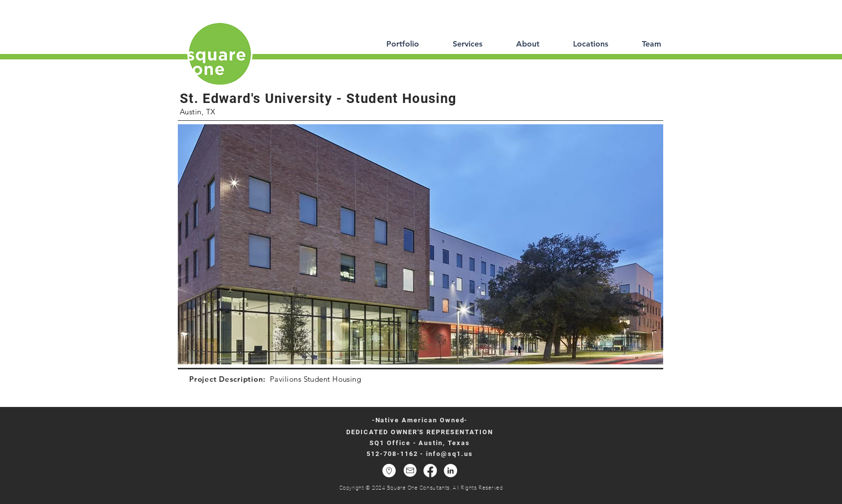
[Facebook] (430, 471)
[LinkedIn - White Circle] (450, 471)
